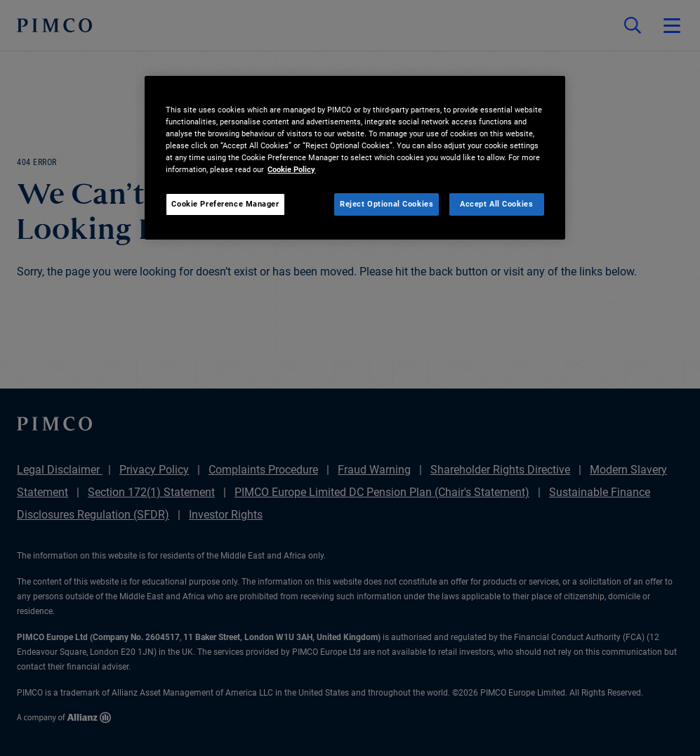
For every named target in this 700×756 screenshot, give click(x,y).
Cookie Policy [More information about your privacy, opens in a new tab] (291, 169)
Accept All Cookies (496, 204)
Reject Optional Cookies (387, 204)
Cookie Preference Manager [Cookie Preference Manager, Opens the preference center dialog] (225, 204)
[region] (355, 158)
